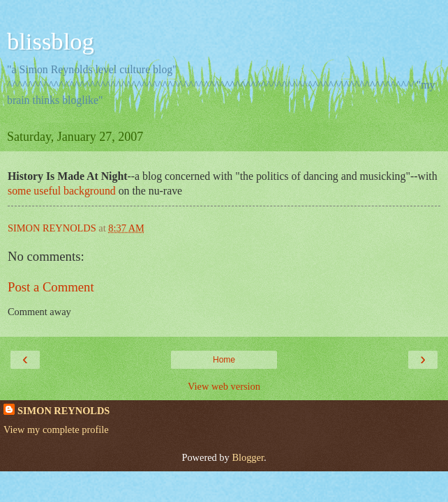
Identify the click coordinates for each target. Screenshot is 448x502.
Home (224, 360)
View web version (224, 386)
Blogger (248, 457)
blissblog (51, 41)
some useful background (63, 191)
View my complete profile (56, 429)
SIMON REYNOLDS (64, 411)
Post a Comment (51, 287)
